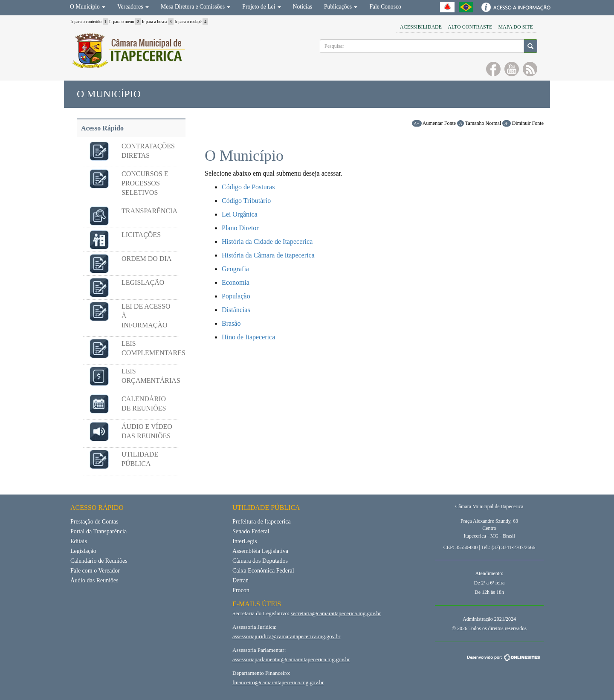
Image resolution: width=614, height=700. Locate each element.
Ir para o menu (125, 22)
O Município (88, 7)
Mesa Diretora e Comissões (195, 7)
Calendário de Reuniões (99, 561)
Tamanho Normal (479, 123)
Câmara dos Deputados (260, 561)
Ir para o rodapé (191, 22)
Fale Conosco (385, 7)
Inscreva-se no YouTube (512, 69)
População (236, 296)
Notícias (303, 7)
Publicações (341, 7)
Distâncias (236, 310)
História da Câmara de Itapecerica (268, 255)
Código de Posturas (248, 187)
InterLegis (245, 541)
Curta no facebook (493, 69)
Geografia (235, 269)
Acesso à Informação (515, 7)
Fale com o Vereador (95, 571)
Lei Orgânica (240, 214)
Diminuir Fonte (523, 123)
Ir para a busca (158, 22)
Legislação (83, 551)
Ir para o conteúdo (89, 22)
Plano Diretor (240, 228)
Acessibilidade (421, 27)
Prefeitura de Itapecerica (262, 522)
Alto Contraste (470, 27)
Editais (79, 541)
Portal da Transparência (98, 531)
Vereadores (133, 7)
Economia (236, 282)
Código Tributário (246, 201)
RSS (530, 69)
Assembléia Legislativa (260, 551)
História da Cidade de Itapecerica (267, 242)
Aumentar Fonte (434, 123)
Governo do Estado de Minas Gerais (447, 7)
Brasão (231, 323)
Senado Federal (251, 531)
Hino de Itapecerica (248, 337)
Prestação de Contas (94, 522)
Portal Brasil (466, 7)
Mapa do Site (516, 27)
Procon (241, 590)
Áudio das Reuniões (94, 580)
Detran (240, 580)
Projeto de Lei (261, 7)
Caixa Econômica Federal (263, 571)
